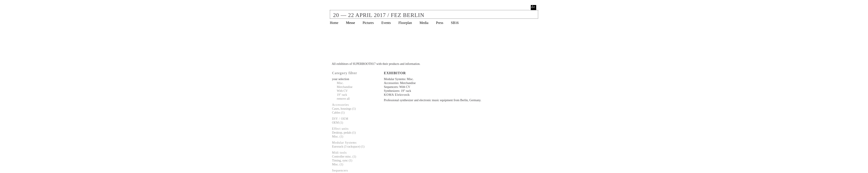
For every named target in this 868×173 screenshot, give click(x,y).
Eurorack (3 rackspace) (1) (348, 147)
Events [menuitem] (386, 23)
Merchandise (345, 87)
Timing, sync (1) (342, 160)
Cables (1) (338, 113)
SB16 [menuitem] (455, 23)
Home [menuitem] (334, 23)
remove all (343, 99)
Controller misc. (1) (344, 157)
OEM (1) (338, 123)
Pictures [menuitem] (368, 23)
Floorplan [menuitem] (405, 23)
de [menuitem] (533, 7)
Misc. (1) (338, 137)
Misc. (340, 83)
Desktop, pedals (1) (344, 133)
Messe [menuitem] (350, 23)
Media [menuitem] (424, 23)
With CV (342, 91)
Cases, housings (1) (344, 109)
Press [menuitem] (440, 23)
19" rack (342, 95)
